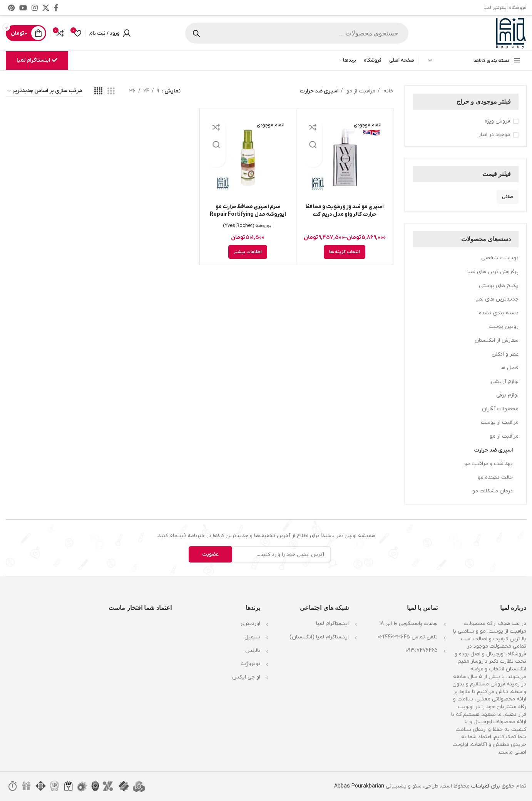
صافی (508, 197)
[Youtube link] (23, 8)
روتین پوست (504, 327)
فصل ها (509, 368)
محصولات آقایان (500, 409)
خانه (388, 91)
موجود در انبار (494, 135)
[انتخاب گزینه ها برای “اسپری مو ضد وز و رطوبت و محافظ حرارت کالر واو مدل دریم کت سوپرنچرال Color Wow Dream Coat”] (345, 252)
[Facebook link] (56, 8)
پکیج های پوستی (499, 286)
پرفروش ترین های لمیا (493, 272)
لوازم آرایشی (505, 382)
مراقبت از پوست (500, 422)
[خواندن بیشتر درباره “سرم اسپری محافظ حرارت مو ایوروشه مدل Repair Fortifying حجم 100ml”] (248, 252)
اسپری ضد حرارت (494, 450)
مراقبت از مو (504, 436)
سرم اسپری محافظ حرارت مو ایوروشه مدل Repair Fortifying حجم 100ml (248, 214)
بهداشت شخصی (500, 258)
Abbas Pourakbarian (359, 786)
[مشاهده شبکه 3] (111, 92)
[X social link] (46, 8)
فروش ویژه (497, 121)
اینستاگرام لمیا (37, 60)
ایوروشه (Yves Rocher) (248, 226)
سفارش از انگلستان (497, 340)
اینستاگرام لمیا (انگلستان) (319, 637)
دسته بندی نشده (499, 313)
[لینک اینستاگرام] (35, 8)
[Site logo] (511, 33)
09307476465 (422, 651)
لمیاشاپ (480, 786)
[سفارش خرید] (44, 92)
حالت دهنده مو (495, 478)
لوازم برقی (507, 395)
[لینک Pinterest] (11, 8)
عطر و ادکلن (505, 354)
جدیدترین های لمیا (497, 299)
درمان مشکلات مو (493, 491)
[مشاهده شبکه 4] (98, 92)
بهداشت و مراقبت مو (489, 464)
